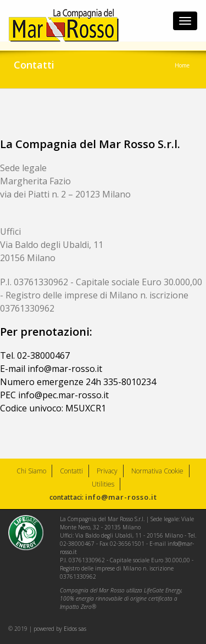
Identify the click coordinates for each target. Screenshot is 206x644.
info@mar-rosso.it (121, 497)
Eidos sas (75, 629)
